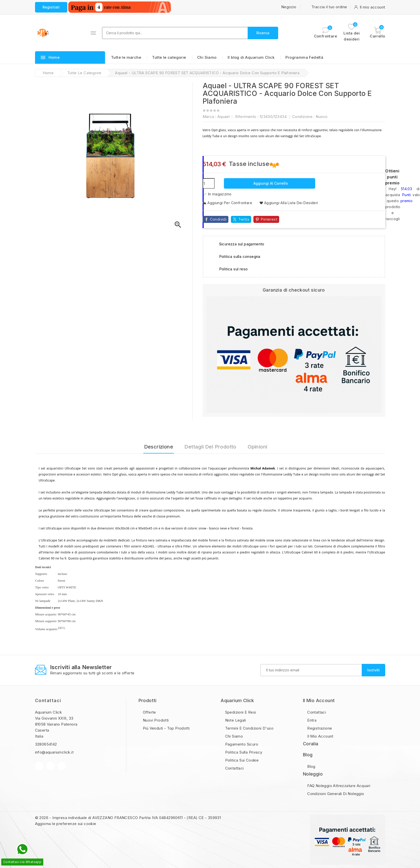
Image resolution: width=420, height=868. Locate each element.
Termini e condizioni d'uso (249, 728)
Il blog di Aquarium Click (251, 57)
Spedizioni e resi (240, 712)
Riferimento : (247, 117)
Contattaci (48, 700)
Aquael (224, 117)
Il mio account (320, 736)
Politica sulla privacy (243, 752)
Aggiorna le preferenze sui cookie (66, 824)
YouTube (50, 766)
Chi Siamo (207, 57)
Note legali (235, 720)
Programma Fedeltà (304, 57)
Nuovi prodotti (155, 720)
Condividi (218, 219)
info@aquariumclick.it (54, 752)
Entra (311, 720)
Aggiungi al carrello (270, 183)
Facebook (39, 766)
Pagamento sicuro (241, 744)
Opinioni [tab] (257, 447)
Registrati (51, 7)
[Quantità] (209, 183)
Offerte (149, 712)
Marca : (209, 117)
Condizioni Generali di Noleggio (335, 794)
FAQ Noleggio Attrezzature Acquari (338, 786)
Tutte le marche (126, 57)
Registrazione (319, 728)
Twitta (244, 219)
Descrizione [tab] (159, 447)
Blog (311, 766)
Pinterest (269, 219)
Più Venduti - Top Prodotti (166, 728)
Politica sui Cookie (241, 760)
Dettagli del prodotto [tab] (210, 447)
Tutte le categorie (169, 57)
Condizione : (303, 117)
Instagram (62, 766)
